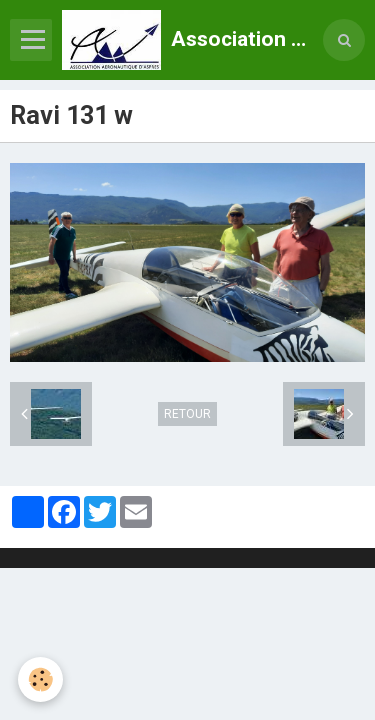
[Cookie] (40, 679)
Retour (187, 414)
